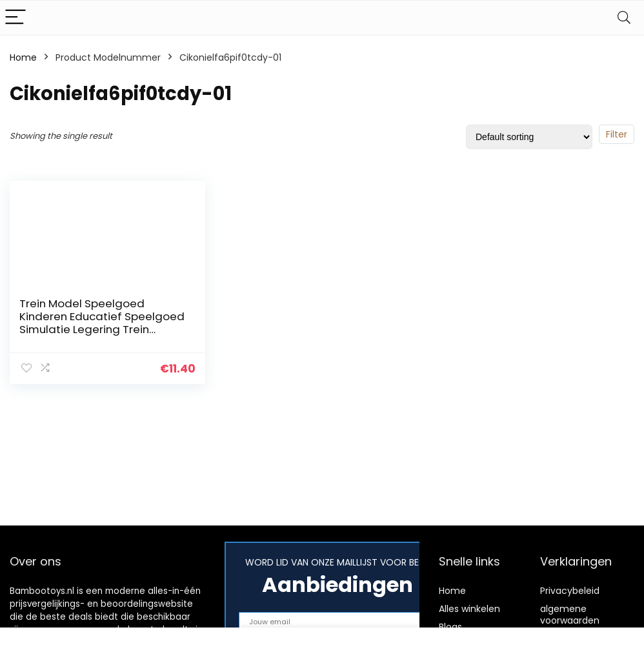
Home (23, 57)
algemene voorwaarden (570, 615)
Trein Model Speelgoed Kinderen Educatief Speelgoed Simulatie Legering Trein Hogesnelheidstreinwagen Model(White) (102, 329)
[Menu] (15, 18)
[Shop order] (529, 137)
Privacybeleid (570, 591)
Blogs (450, 627)
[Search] (624, 18)
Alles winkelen (469, 609)
